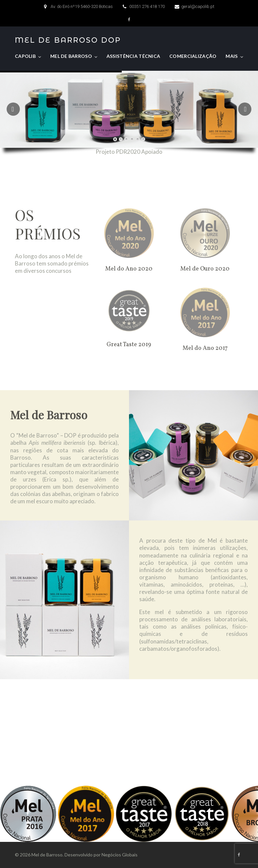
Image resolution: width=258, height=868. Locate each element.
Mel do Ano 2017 (205, 348)
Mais (232, 56)
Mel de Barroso (71, 56)
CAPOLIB (25, 56)
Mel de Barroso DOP (68, 40)
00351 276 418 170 (147, 6)
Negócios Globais (120, 855)
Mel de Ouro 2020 (205, 269)
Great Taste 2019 (129, 345)
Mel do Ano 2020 (129, 269)
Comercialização (193, 56)
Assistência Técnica (133, 56)
